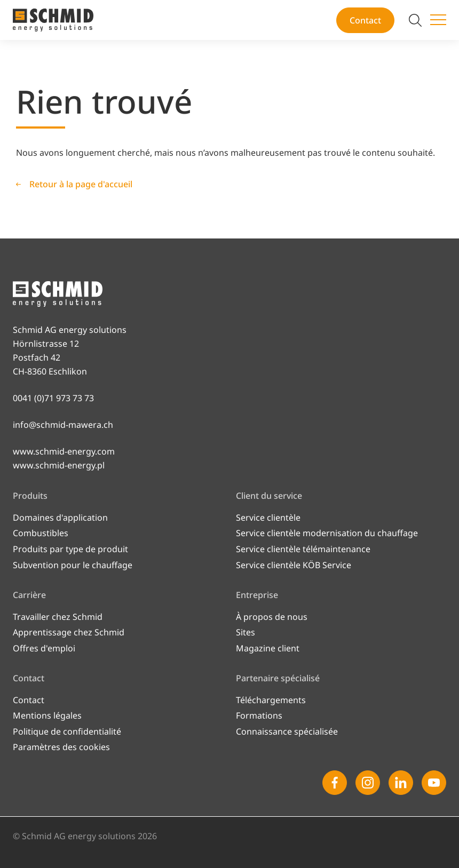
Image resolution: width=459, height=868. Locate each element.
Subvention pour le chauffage (73, 565)
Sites (246, 632)
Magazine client (268, 648)
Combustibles (41, 533)
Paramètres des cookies (61, 747)
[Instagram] (368, 783)
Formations (259, 715)
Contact (365, 20)
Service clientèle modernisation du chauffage (327, 533)
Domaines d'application (60, 517)
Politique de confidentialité (67, 731)
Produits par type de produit (70, 549)
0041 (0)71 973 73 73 (53, 398)
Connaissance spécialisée (287, 731)
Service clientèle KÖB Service (294, 565)
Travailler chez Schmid (58, 617)
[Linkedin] (401, 783)
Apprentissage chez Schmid (69, 632)
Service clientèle (268, 517)
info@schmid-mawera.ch (63, 425)
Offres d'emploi (44, 648)
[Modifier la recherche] (415, 20)
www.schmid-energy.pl (59, 465)
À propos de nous (272, 617)
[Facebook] (335, 783)
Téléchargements (271, 700)
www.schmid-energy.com (64, 451)
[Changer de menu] (438, 20)
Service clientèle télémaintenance (303, 549)
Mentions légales (47, 715)
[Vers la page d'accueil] (53, 20)
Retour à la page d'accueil (81, 184)
